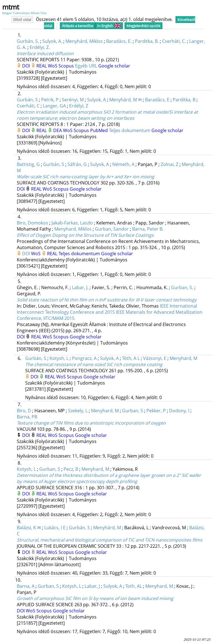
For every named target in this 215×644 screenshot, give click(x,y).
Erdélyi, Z (79, 106)
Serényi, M (73, 100)
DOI (27, 66)
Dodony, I (179, 411)
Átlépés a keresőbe (78, 26)
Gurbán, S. (28, 41)
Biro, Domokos (32, 223)
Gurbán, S (27, 100)
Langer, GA (54, 106)
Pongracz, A (84, 358)
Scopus (67, 66)
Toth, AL (134, 586)
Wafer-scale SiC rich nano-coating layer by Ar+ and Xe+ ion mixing (86, 177)
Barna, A (26, 586)
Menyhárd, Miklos (84, 41)
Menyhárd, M (107, 528)
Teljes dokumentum (130, 130)
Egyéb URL (87, 66)
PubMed (100, 130)
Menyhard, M (184, 358)
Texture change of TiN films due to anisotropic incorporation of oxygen (91, 423)
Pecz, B (71, 469)
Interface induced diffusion (45, 53)
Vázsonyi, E (155, 358)
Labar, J (92, 586)
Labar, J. (80, 287)
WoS (53, 66)
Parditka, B (184, 100)
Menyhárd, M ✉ (125, 100)
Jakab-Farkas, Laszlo (72, 223)
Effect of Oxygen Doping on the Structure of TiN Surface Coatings (85, 235)
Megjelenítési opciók (143, 26)
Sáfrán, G (77, 164)
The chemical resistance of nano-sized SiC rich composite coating (94, 364)
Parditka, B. (147, 41)
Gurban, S (133, 411)
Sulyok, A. (52, 41)
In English (109, 26)
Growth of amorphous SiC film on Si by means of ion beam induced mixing (95, 598)
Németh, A (123, 164)
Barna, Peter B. (148, 229)
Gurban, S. (182, 287)
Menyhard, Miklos (73, 229)
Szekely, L (78, 411)
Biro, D (24, 411)
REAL (42, 66)
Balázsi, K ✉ (29, 528)
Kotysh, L (59, 358)
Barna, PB (27, 417)
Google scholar (114, 66)
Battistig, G (28, 164)
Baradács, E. (119, 41)
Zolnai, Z (170, 164)
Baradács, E (157, 100)
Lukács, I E (55, 528)
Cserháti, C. (174, 41)
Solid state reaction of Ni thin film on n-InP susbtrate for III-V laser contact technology (107, 300)
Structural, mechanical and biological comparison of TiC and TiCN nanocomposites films (110, 540)
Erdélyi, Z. (40, 47)
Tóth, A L (131, 358)
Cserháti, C (28, 106)
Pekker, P (156, 411)
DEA (58, 130)
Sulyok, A (96, 100)
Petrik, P (50, 100)
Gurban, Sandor (112, 229)
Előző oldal (22, 20)
